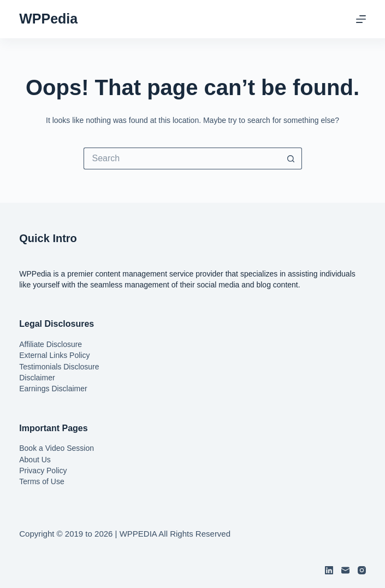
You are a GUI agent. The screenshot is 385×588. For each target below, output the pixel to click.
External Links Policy (54, 355)
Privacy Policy (43, 471)
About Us (35, 460)
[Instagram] (362, 570)
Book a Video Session (57, 448)
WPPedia (48, 19)
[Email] (345, 570)
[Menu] (361, 19)
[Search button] (291, 158)
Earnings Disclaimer (53, 389)
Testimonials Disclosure (59, 367)
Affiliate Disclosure (51, 344)
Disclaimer (37, 378)
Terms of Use (42, 481)
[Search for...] (182, 158)
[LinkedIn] (329, 570)
